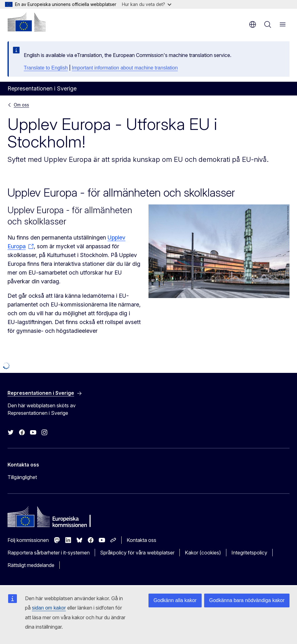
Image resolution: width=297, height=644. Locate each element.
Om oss (21, 105)
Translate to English (46, 68)
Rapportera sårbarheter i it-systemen (49, 553)
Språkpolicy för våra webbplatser (137, 553)
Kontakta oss (141, 540)
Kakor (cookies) (203, 553)
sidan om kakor (49, 608)
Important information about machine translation (125, 68)
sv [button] (253, 24)
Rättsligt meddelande (31, 565)
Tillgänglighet (22, 477)
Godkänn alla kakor (175, 600)
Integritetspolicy (249, 553)
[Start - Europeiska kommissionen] (27, 22)
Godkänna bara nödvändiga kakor (247, 600)
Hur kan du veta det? (147, 4)
